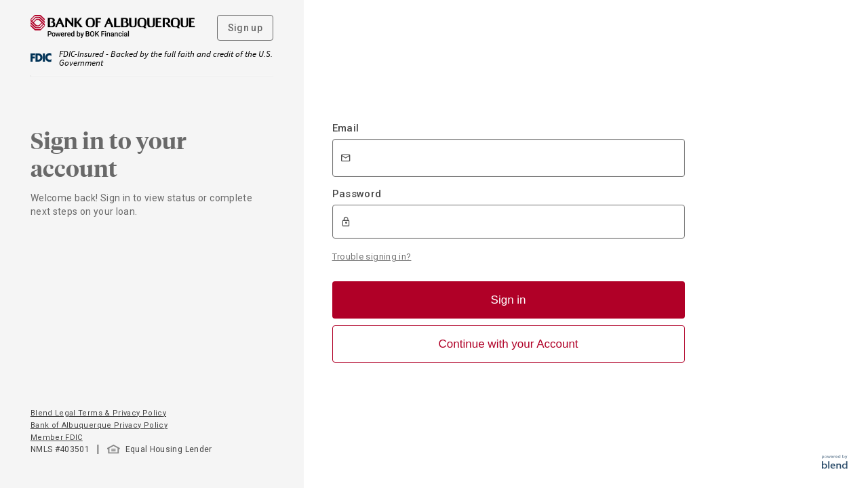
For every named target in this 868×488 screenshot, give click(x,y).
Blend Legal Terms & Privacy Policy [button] (98, 413)
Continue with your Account (509, 344)
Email (346, 128)
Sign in (509, 300)
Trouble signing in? (372, 257)
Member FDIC (57, 438)
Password (357, 194)
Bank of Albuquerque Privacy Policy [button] (99, 425)
